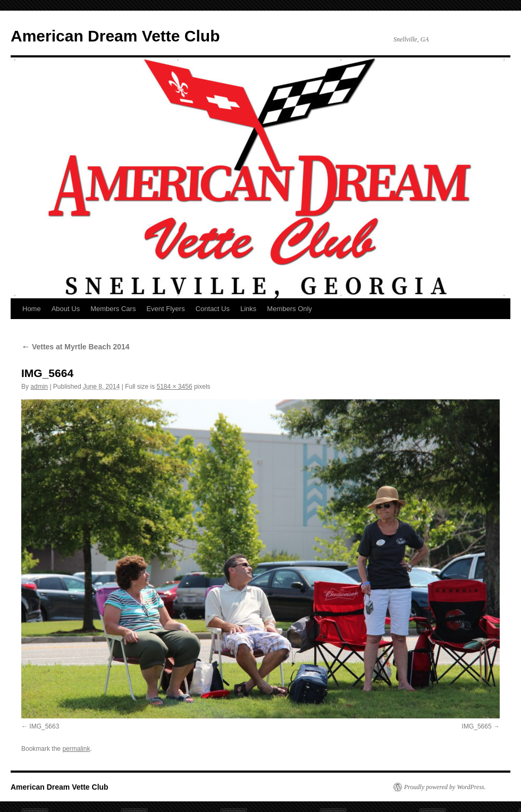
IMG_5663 (44, 726)
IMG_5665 (477, 726)
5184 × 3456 (174, 387)
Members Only (289, 309)
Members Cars (113, 309)
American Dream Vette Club (115, 36)
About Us (66, 309)
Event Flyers (165, 309)
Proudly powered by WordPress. (445, 787)
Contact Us (213, 309)
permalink (76, 749)
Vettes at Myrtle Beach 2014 (75, 347)
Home (32, 309)
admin (39, 387)
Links (248, 309)
